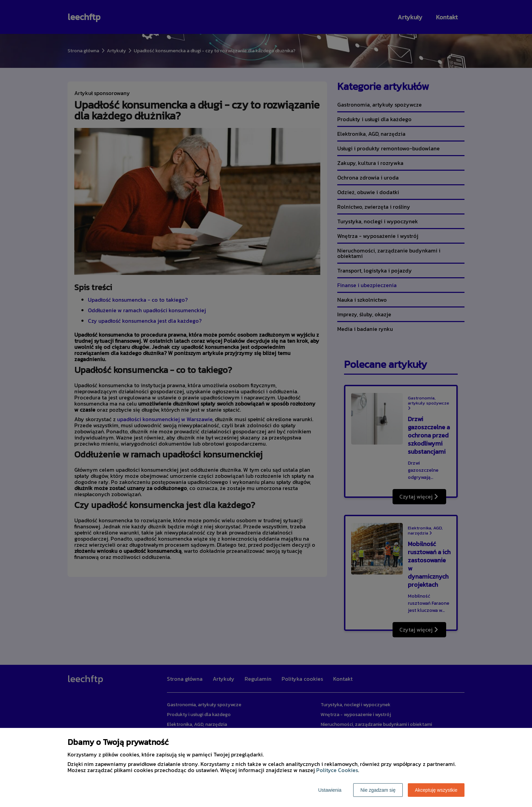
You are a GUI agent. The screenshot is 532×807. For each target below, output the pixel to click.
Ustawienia (330, 790)
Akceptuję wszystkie (436, 790)
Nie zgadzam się (378, 790)
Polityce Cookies (337, 770)
